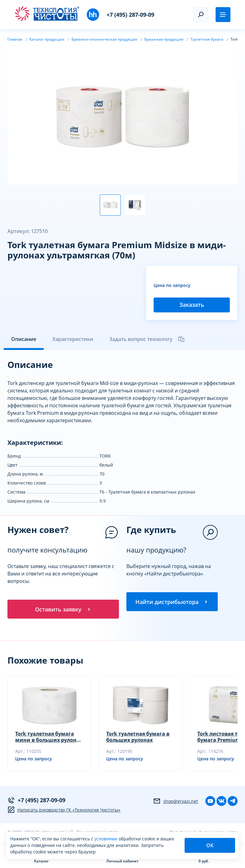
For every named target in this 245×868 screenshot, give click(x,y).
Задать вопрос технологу (147, 339)
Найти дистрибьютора (172, 602)
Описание (24, 339)
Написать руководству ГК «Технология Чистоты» (64, 811)
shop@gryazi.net (175, 802)
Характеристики (73, 339)
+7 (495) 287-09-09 (130, 15)
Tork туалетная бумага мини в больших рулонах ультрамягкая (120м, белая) (49, 738)
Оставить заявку (63, 610)
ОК (210, 845)
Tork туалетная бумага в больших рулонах (138, 738)
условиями (107, 839)
